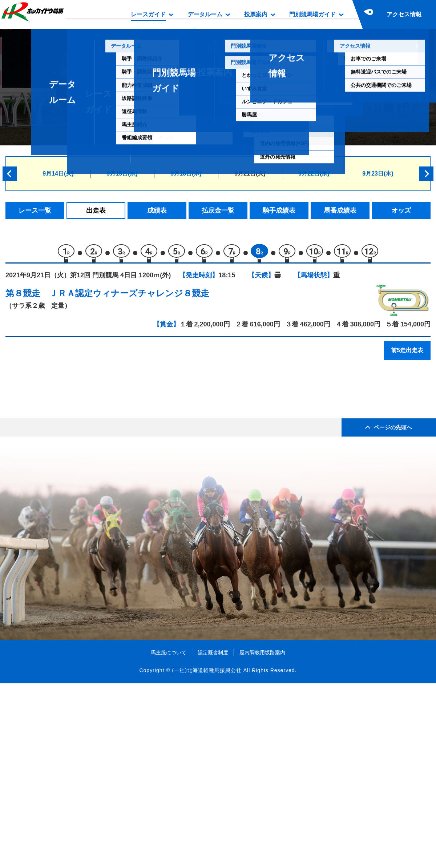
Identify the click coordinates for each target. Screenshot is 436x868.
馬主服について (169, 837)
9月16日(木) (186, 174)
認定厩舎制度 (213, 837)
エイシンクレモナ (79, 515)
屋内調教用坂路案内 (262, 837)
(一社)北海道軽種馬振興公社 (207, 855)
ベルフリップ (73, 499)
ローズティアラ (76, 468)
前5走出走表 (407, 353)
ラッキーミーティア (82, 546)
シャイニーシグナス (82, 530)
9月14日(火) (58, 174)
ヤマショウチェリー (82, 453)
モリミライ (70, 407)
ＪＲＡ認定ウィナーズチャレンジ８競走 (129, 296)
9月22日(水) (314, 174)
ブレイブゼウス (76, 437)
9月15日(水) (122, 174)
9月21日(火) (250, 174)
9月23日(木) (378, 174)
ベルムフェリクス (79, 484)
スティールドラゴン (82, 422)
